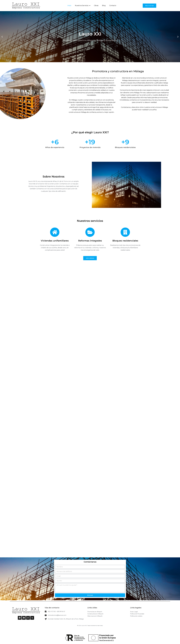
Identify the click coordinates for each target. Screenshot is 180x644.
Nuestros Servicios (83, 6)
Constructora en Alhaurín (95, 614)
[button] (2, 37)
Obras (96, 6)
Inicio (69, 6)
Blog (104, 6)
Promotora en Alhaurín (95, 612)
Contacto (113, 6)
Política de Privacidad (137, 614)
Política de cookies (136, 616)
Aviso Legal (134, 612)
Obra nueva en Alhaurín (95, 616)
